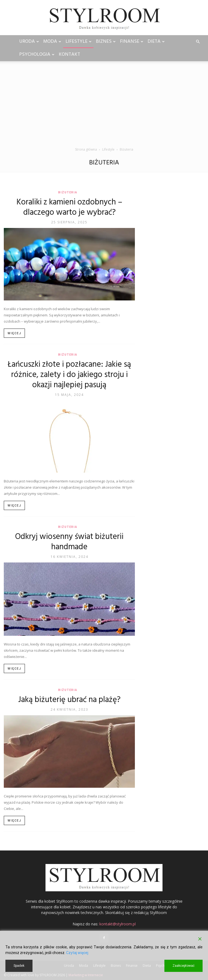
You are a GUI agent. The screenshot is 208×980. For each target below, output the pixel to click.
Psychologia (37, 54)
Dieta (156, 42)
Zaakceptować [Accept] (183, 966)
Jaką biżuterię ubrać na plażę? (69, 700)
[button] (198, 42)
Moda (52, 42)
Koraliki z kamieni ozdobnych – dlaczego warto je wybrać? (69, 207)
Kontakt (69, 54)
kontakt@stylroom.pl (118, 924)
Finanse (132, 42)
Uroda (29, 42)
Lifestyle (79, 42)
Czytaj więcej (77, 953)
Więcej (14, 333)
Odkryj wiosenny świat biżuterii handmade (69, 542)
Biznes (106, 42)
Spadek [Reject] (19, 966)
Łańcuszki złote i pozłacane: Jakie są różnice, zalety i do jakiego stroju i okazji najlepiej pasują (69, 375)
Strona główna (86, 149)
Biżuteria (68, 192)
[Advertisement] (104, 106)
